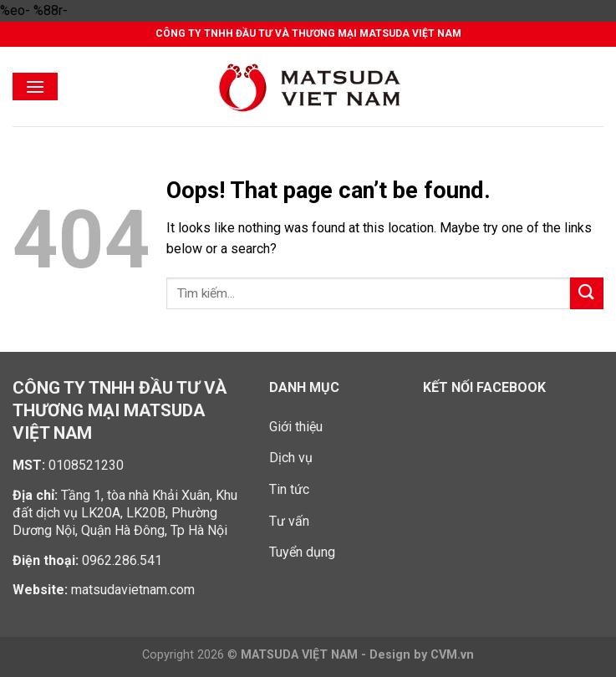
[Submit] (587, 294)
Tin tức (289, 489)
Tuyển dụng (302, 552)
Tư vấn (289, 521)
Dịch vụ (291, 458)
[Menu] (35, 87)
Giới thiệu (296, 427)
